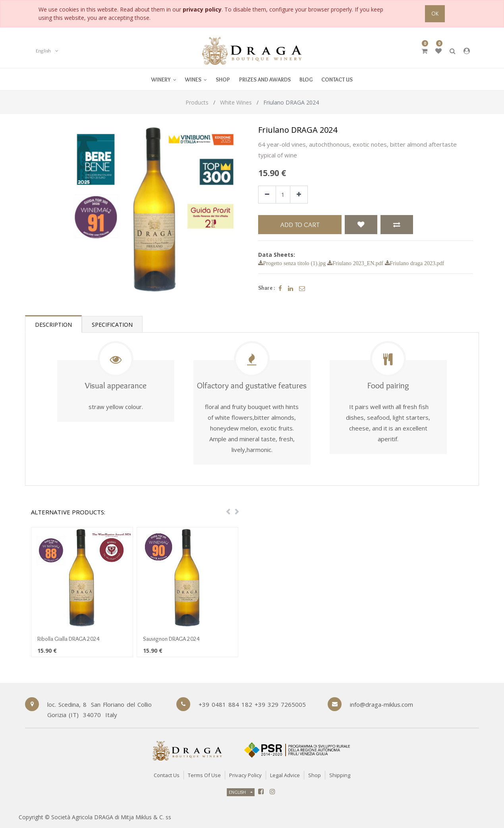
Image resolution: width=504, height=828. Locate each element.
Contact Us (167, 775)
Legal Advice (285, 775)
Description (53, 325)
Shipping (340, 775)
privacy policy (202, 9)
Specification (112, 325)
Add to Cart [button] (300, 224)
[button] (361, 225)
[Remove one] (267, 195)
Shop (315, 775)
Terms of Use (204, 775)
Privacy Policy (245, 775)
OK (435, 14)
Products (197, 102)
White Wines (236, 102)
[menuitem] (196, 79)
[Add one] (299, 195)
